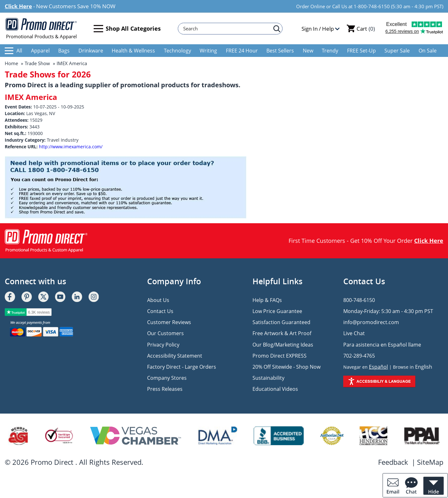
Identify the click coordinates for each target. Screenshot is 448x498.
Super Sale (397, 51)
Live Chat (354, 333)
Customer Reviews (169, 322)
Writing (208, 51)
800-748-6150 (359, 300)
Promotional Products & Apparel (41, 28)
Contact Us (160, 311)
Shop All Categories (127, 29)
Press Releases (165, 389)
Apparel (40, 51)
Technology (177, 51)
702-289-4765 (359, 356)
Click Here (18, 6)
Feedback (393, 462)
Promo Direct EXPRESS (280, 356)
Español (378, 367)
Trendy (330, 51)
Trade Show (37, 63)
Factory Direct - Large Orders (182, 367)
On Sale (428, 51)
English (424, 367)
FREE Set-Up (361, 51)
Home (11, 63)
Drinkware (91, 51)
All (13, 51)
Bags (64, 51)
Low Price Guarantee (277, 311)
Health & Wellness (133, 51)
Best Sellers (280, 51)
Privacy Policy (163, 345)
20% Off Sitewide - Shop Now (286, 367)
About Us (158, 300)
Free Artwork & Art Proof (282, 333)
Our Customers (165, 333)
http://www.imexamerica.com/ (71, 147)
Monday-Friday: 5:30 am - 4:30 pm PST (388, 311)
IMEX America (72, 63)
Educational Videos (275, 389)
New (308, 51)
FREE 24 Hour (242, 51)
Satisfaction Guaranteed (281, 322)
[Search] (227, 29)
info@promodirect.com (371, 322)
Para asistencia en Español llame (382, 345)
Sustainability (268, 378)
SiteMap (430, 462)
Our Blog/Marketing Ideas (283, 345)
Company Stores (167, 378)
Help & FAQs (267, 300)
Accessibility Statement (175, 356)
